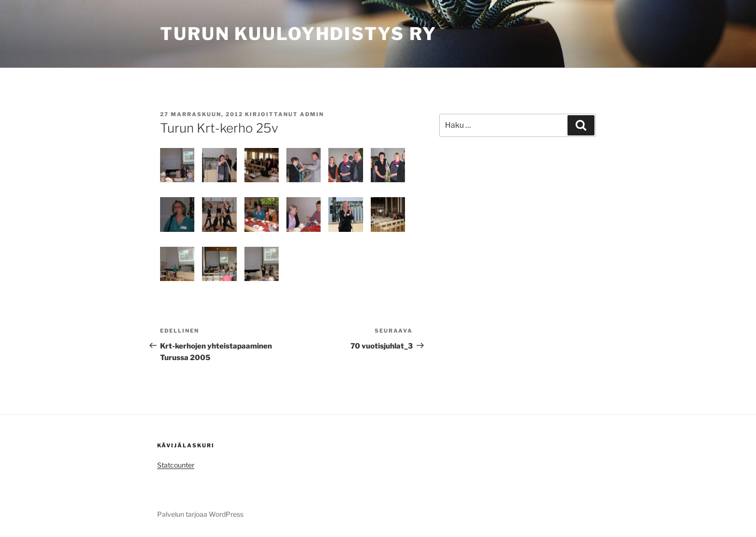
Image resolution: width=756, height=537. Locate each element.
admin (312, 114)
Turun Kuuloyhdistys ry (298, 34)
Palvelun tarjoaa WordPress (200, 514)
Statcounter (176, 465)
